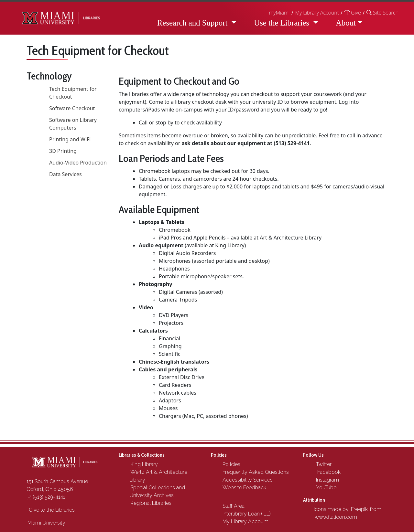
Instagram (327, 480)
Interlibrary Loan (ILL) (247, 514)
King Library (144, 464)
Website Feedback (244, 488)
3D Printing (63, 151)
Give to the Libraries (51, 510)
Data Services (65, 174)
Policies (231, 464)
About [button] (346, 23)
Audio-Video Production (78, 163)
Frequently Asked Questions (256, 472)
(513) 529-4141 (46, 497)
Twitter (323, 464)
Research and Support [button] (193, 23)
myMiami (279, 13)
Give (353, 13)
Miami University (46, 523)
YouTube (326, 488)
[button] (382, 13)
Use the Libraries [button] (283, 23)
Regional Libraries (151, 503)
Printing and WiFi (70, 139)
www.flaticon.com (336, 517)
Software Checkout (72, 108)
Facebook (328, 472)
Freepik (359, 509)
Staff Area (234, 506)
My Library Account (317, 13)
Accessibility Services (248, 480)
